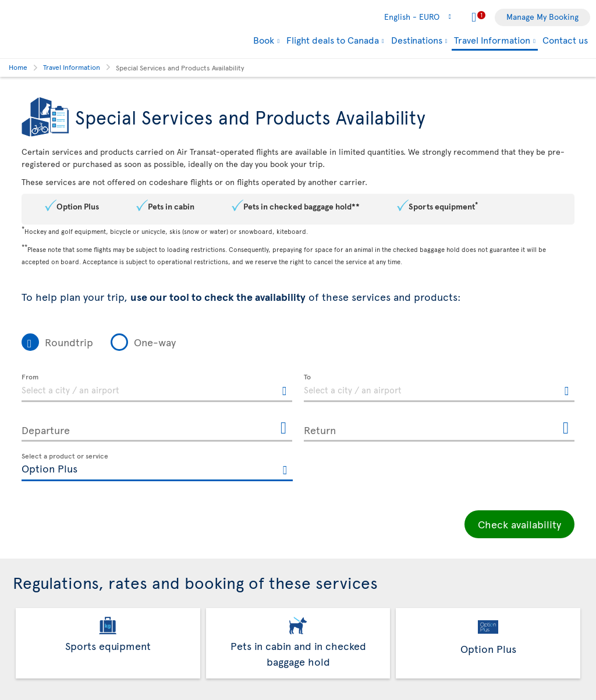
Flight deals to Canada (333, 40)
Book (264, 40)
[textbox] (157, 388)
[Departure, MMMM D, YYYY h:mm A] (157, 428)
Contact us (565, 40)
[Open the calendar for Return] (566, 429)
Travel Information (492, 40)
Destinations (417, 40)
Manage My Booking (542, 17)
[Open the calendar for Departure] (283, 429)
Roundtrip (69, 342)
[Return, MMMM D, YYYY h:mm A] (439, 428)
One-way (155, 342)
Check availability (519, 524)
